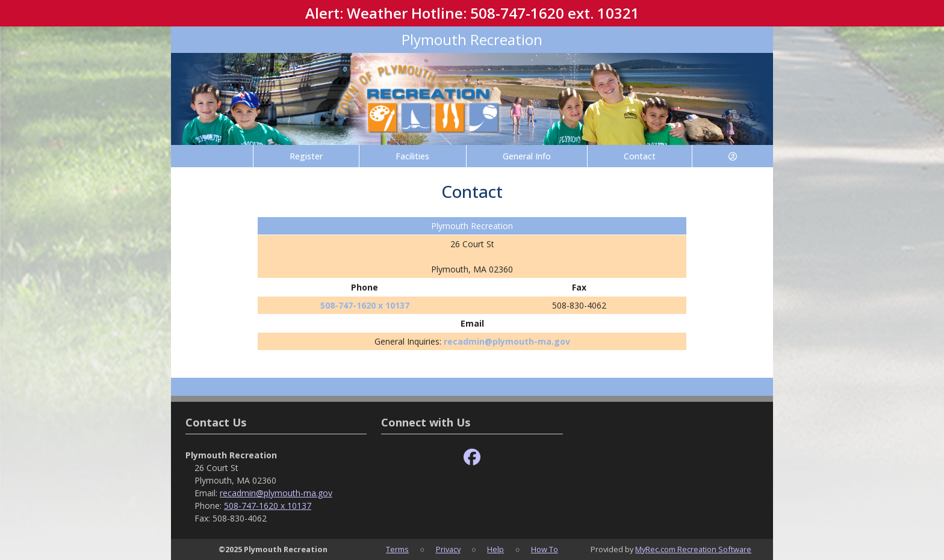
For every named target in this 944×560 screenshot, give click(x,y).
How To (545, 549)
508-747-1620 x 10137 (365, 305)
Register (306, 156)
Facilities (412, 156)
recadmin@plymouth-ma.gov (507, 341)
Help (495, 549)
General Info (527, 156)
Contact (640, 156)
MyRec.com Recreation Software (693, 549)
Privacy (448, 549)
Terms (397, 549)
